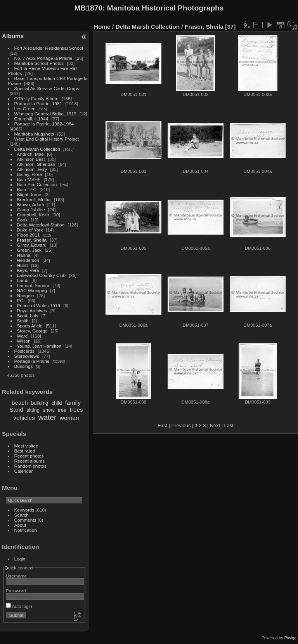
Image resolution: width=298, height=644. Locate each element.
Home (102, 27)
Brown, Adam (31, 205)
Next (215, 426)
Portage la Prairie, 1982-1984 (44, 124)
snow (49, 410)
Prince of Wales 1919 (39, 305)
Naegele (26, 295)
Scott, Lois (28, 316)
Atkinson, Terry (32, 169)
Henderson (28, 260)
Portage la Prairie (32, 361)
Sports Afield (30, 326)
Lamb (23, 280)
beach (20, 403)
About (20, 525)
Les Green (25, 109)
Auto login (19, 606)
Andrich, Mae (30, 154)
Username (16, 576)
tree (62, 410)
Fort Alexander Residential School (49, 48)
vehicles (24, 418)
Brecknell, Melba (34, 199)
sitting (33, 410)
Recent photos (29, 456)
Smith (23, 321)
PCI (21, 300)
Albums (13, 36)
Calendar (24, 471)
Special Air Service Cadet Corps (47, 88)
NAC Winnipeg (32, 290)
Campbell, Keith (33, 215)
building (40, 403)
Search (22, 515)
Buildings (24, 366)
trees (76, 410)
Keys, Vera (28, 270)
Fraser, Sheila (32, 240)
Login (20, 559)
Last (229, 426)
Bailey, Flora (30, 174)
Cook (22, 220)
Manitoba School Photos (39, 63)
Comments (25, 520)
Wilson (24, 341)
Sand (16, 410)
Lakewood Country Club (42, 275)
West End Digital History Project (47, 139)
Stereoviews (27, 356)
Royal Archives (32, 311)
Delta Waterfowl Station (41, 225)
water (47, 417)
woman (69, 418)
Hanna (24, 255)
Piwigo (290, 638)
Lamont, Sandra (33, 285)
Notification (26, 530)
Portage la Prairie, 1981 (38, 104)
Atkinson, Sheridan (36, 164)
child (57, 403)
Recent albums (29, 461)
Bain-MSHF (29, 179)
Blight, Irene (29, 194)
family (73, 403)
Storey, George (32, 331)
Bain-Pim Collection (37, 184)
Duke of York (30, 230)
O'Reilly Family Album (36, 98)
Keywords (24, 510)
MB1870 (89, 8)
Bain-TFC (27, 189)
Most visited (26, 446)
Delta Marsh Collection (37, 149)
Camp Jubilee (31, 210)
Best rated (25, 451)
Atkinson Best (31, 159)
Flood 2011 (29, 235)
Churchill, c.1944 (31, 119)
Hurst (23, 265)
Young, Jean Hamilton (39, 346)
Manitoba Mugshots (34, 134)
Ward (23, 336)
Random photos (30, 466)
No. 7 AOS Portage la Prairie (43, 58)
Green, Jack (29, 250)
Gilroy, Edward (32, 245)
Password (16, 591)
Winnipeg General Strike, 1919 (45, 114)
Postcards (24, 351)
